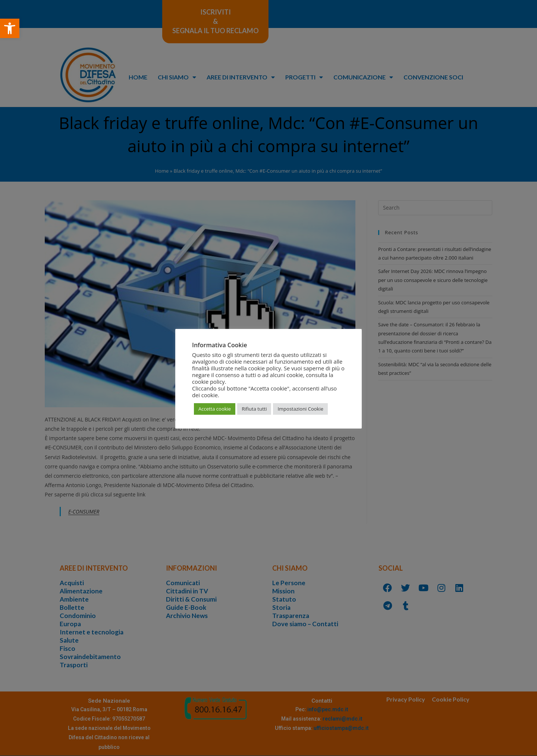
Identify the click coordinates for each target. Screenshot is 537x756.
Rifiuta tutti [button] (254, 409)
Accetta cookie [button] (215, 409)
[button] (10, 28)
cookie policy (208, 382)
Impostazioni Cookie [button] (300, 409)
